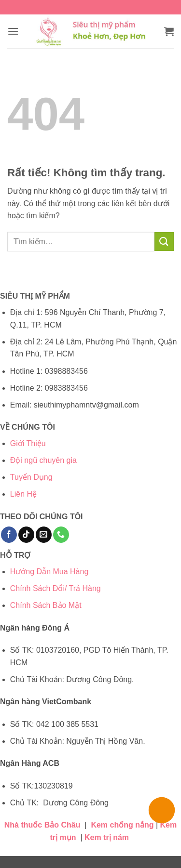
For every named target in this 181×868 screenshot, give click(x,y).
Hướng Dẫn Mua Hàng (49, 572)
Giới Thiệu (28, 443)
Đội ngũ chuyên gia (43, 460)
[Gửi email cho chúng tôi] (44, 535)
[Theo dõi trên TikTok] (26, 535)
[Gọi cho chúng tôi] (61, 535)
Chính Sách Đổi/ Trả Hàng (56, 588)
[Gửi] (164, 242)
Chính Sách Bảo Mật (46, 605)
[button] (13, 31)
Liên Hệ (23, 494)
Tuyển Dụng (31, 477)
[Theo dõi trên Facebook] (9, 535)
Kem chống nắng (122, 825)
